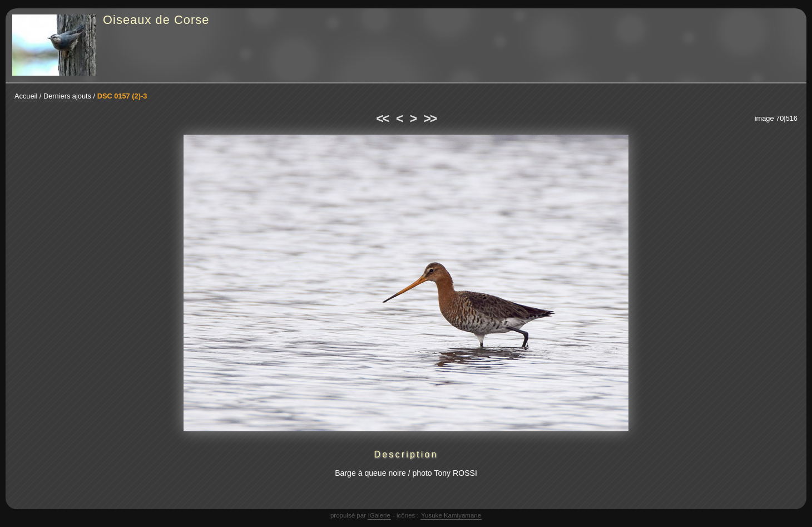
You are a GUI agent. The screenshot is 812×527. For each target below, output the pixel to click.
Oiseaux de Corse (156, 20)
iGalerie (379, 515)
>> (430, 119)
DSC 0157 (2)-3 (122, 96)
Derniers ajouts (67, 96)
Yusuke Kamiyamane (451, 515)
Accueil (26, 96)
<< (382, 119)
